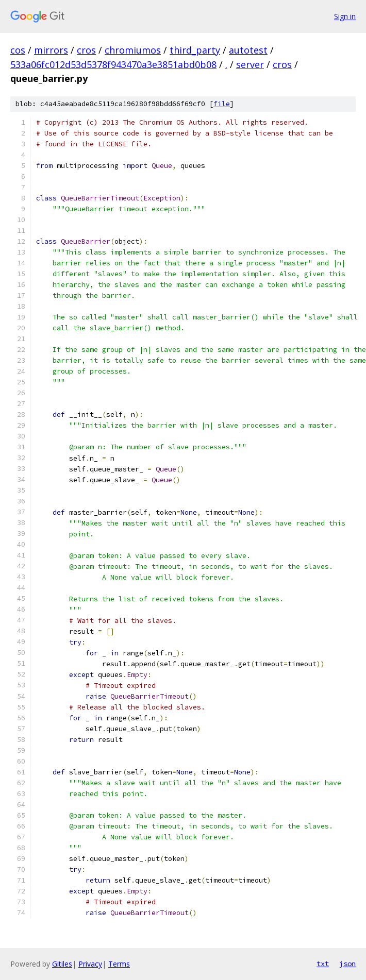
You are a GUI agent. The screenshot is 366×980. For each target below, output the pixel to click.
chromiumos (133, 50)
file (222, 104)
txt (323, 964)
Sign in (345, 16)
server (250, 64)
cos (18, 50)
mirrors (51, 50)
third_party (195, 50)
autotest (248, 50)
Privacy (90, 964)
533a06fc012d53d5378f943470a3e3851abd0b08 (113, 64)
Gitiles (62, 964)
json (347, 964)
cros (86, 50)
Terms (119, 964)
